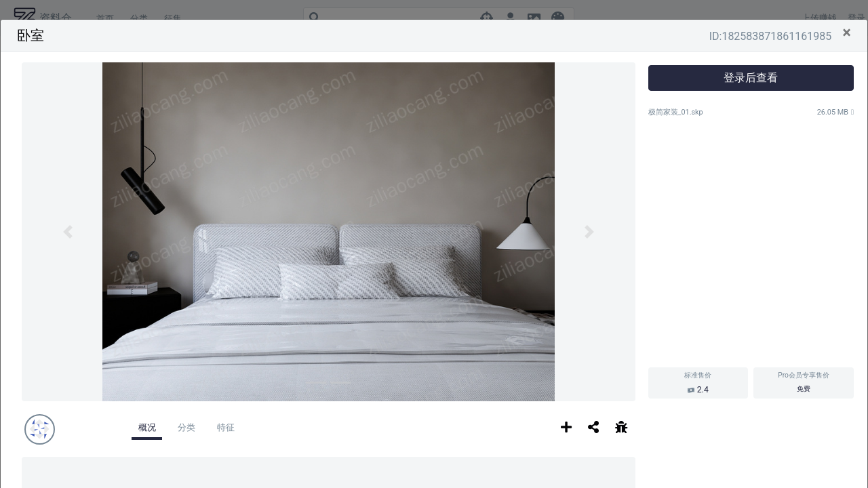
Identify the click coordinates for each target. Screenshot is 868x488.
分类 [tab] (186, 427)
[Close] (847, 33)
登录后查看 (751, 78)
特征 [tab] (226, 427)
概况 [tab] (147, 427)
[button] (68, 232)
